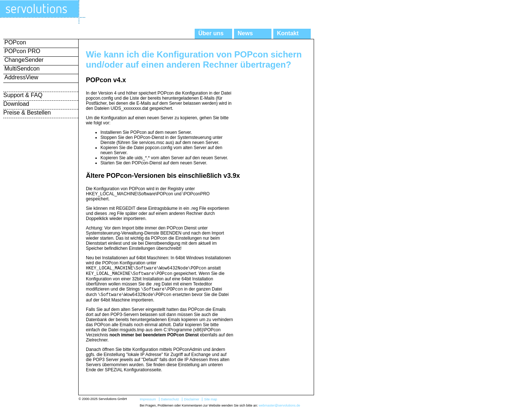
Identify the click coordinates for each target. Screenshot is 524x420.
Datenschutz (170, 402)
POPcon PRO (22, 51)
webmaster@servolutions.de (279, 408)
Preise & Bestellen (27, 113)
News (245, 33)
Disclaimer (191, 402)
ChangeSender (24, 60)
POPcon (15, 42)
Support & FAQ (23, 95)
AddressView (21, 77)
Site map (211, 402)
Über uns (211, 33)
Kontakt (288, 33)
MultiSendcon (22, 69)
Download (16, 104)
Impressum (148, 402)
